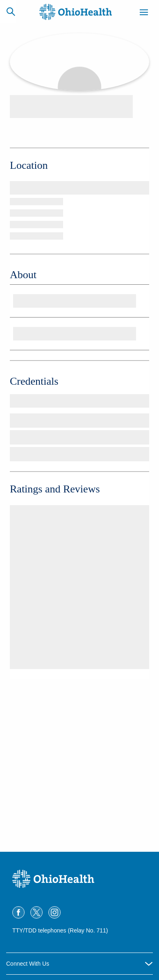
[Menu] (144, 14)
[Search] (11, 11)
